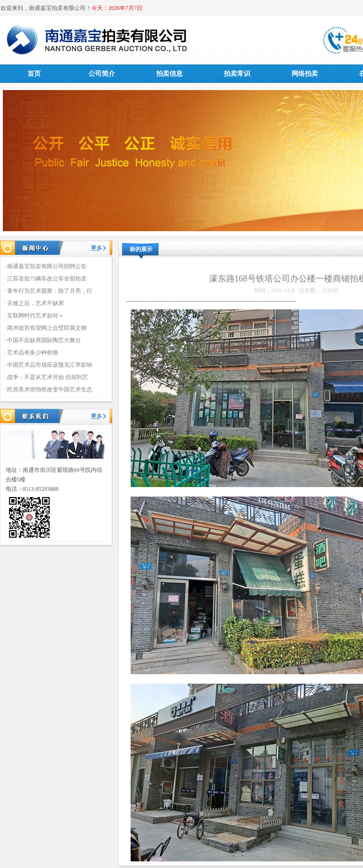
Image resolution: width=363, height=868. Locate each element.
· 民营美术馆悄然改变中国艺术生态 (48, 389)
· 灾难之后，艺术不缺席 (34, 303)
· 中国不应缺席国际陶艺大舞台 (43, 340)
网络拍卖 (305, 74)
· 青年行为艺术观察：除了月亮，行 (48, 291)
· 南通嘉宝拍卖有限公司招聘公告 (45, 266)
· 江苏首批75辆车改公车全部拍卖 (45, 279)
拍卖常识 (237, 74)
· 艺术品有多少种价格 (31, 353)
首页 (34, 74)
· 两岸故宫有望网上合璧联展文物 (45, 328)
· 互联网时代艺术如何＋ (34, 316)
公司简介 (102, 74)
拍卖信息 (169, 74)
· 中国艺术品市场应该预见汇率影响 (48, 365)
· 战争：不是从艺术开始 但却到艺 (46, 377)
